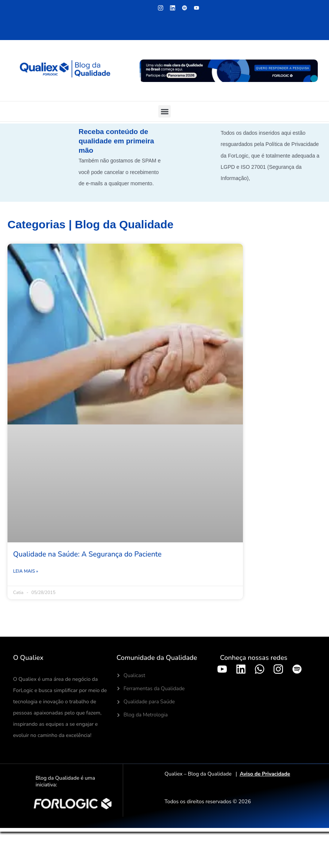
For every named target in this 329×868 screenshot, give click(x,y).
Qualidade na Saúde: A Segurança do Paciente (87, 554)
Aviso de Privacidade (265, 774)
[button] (164, 111)
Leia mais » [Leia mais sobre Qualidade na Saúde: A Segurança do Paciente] (26, 571)
